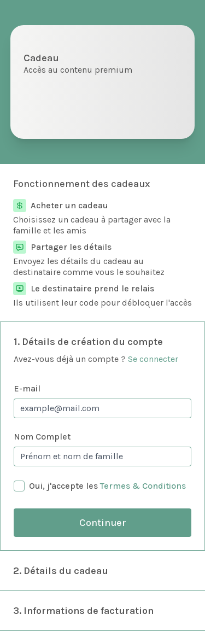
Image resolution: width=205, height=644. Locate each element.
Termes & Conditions (143, 486)
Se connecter (153, 359)
